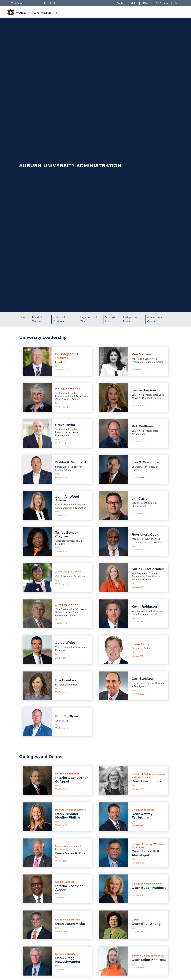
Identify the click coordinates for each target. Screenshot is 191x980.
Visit (133, 3)
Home (25, 317)
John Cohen (142, 644)
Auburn (17, 3)
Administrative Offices (156, 319)
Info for (50, 3)
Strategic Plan (110, 319)
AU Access (162, 3)
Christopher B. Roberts (67, 356)
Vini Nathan (141, 354)
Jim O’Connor (67, 605)
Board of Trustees (37, 319)
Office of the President (61, 319)
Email (58, 366)
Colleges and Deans (131, 319)
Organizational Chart (88, 319)
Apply (120, 3)
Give (148, 3)
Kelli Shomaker (67, 389)
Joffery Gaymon (68, 572)
